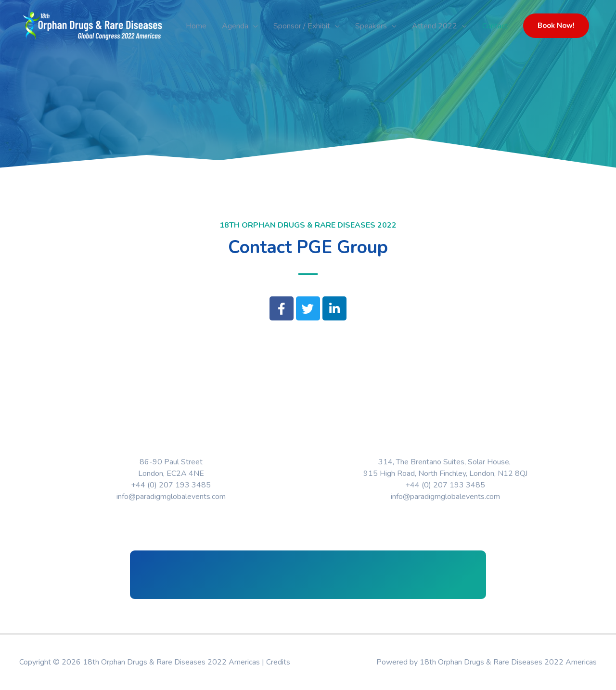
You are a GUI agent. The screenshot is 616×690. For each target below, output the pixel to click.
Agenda (235, 26)
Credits (278, 662)
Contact (495, 26)
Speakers (371, 26)
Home (196, 26)
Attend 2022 (435, 26)
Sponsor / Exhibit (302, 26)
